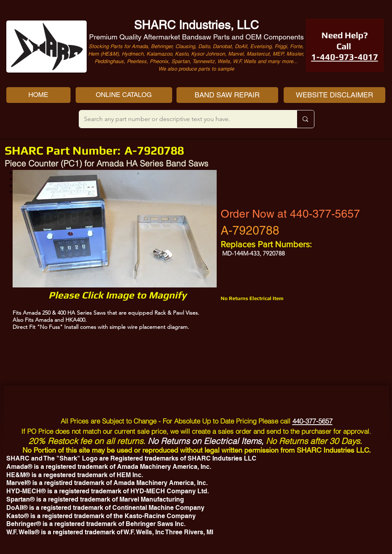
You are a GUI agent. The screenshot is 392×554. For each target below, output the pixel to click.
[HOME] (38, 95)
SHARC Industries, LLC (196, 25)
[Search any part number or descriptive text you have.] (182, 119)
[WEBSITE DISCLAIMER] (334, 95)
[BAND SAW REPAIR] (227, 95)
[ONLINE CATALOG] (124, 95)
